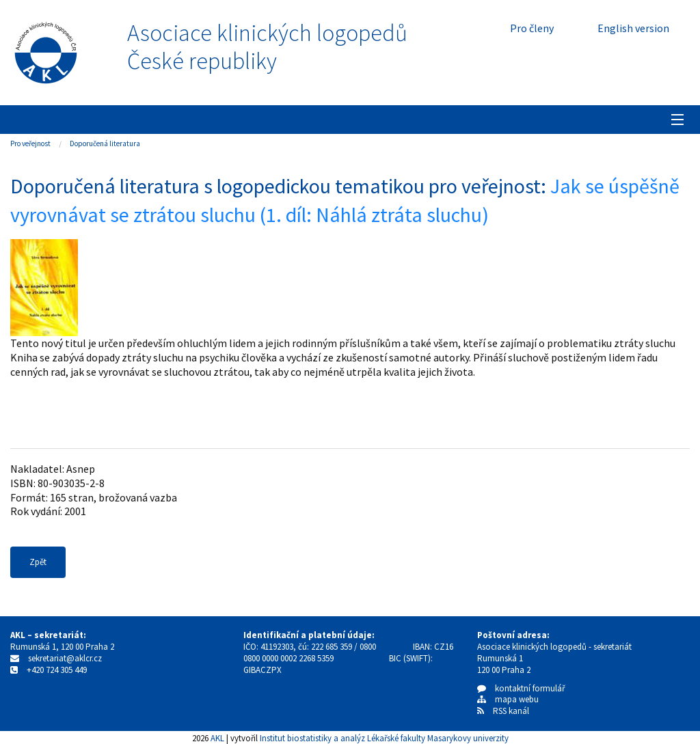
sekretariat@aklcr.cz (65, 658)
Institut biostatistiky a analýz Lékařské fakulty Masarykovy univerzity (384, 738)
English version (633, 28)
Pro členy (532, 28)
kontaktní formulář (521, 688)
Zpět (38, 562)
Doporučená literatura (105, 143)
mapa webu (508, 699)
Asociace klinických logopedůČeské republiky (267, 47)
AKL (217, 738)
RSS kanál (511, 711)
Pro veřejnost (30, 143)
